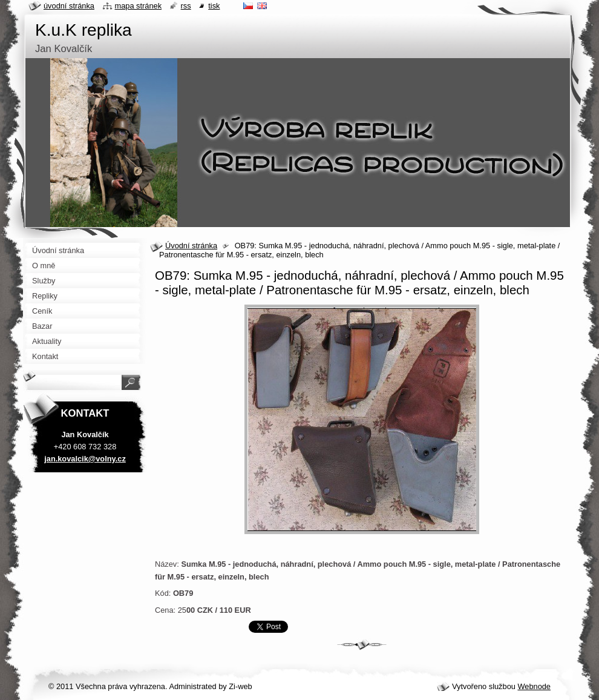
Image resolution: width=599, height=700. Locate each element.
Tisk (214, 6)
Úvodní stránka (191, 246)
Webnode (534, 686)
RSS (186, 6)
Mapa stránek (139, 6)
